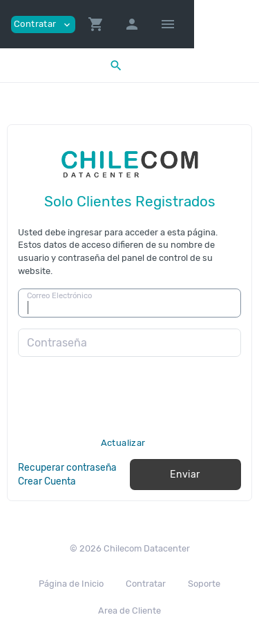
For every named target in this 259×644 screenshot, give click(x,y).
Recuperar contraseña (67, 467)
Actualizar (123, 443)
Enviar (185, 475)
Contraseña (57, 343)
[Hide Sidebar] (168, 24)
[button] (96, 24)
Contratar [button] (43, 25)
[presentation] (123, 411)
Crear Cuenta (47, 481)
